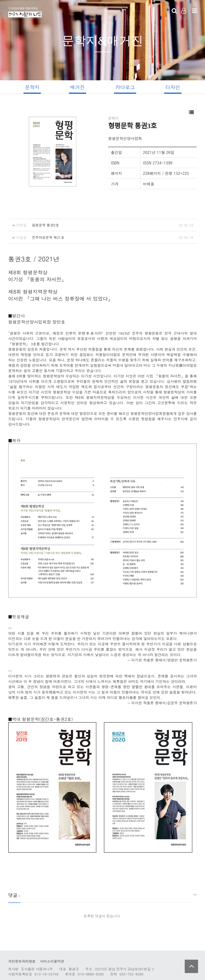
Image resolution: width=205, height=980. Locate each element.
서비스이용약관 (52, 949)
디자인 (174, 87)
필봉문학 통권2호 (45, 225)
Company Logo (25, 12)
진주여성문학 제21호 (48, 238)
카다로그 (126, 87)
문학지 (31, 87)
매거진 (77, 87)
